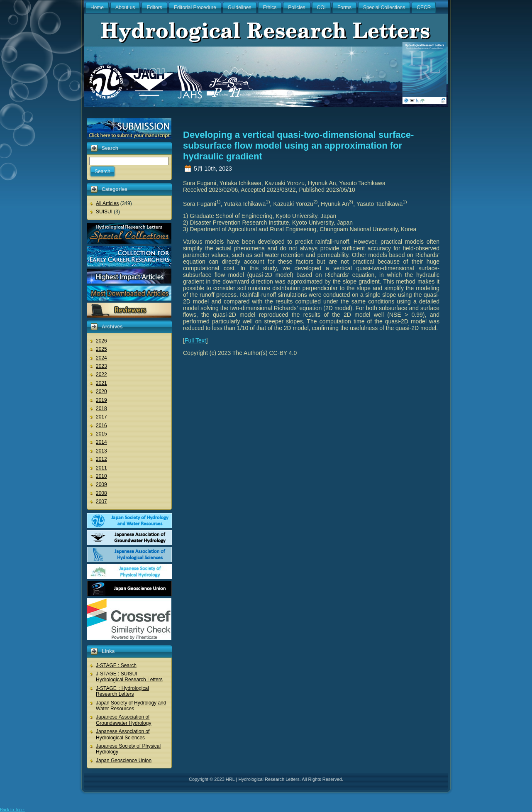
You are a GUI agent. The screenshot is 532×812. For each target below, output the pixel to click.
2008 (101, 493)
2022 (101, 374)
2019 (101, 400)
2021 (101, 383)
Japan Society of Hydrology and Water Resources (131, 706)
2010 (101, 476)
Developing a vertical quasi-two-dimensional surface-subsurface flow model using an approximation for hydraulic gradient (298, 146)
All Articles (107, 203)
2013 (101, 451)
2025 (101, 349)
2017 (101, 417)
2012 (101, 459)
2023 (101, 366)
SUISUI (104, 212)
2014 (101, 442)
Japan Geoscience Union (124, 761)
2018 (101, 408)
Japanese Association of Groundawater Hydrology (123, 720)
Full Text (195, 340)
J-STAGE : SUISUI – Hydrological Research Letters (129, 677)
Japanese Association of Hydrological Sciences (123, 734)
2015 (101, 434)
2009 (101, 484)
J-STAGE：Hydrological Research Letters (122, 691)
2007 (101, 501)
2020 (101, 391)
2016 (101, 426)
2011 (101, 468)
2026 (101, 341)
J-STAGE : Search (116, 665)
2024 (101, 358)
